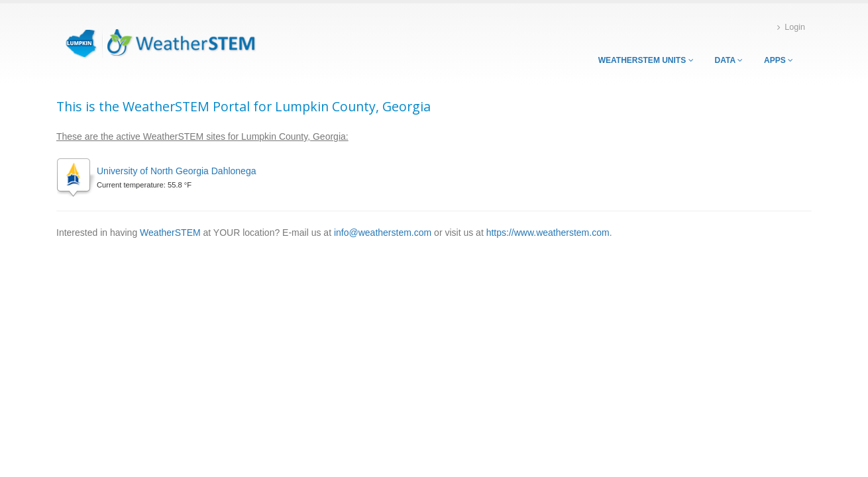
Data (729, 60)
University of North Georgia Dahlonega (176, 171)
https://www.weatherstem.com (548, 233)
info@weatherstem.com (383, 233)
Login (791, 27)
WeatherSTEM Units (646, 60)
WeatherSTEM (170, 233)
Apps (779, 60)
